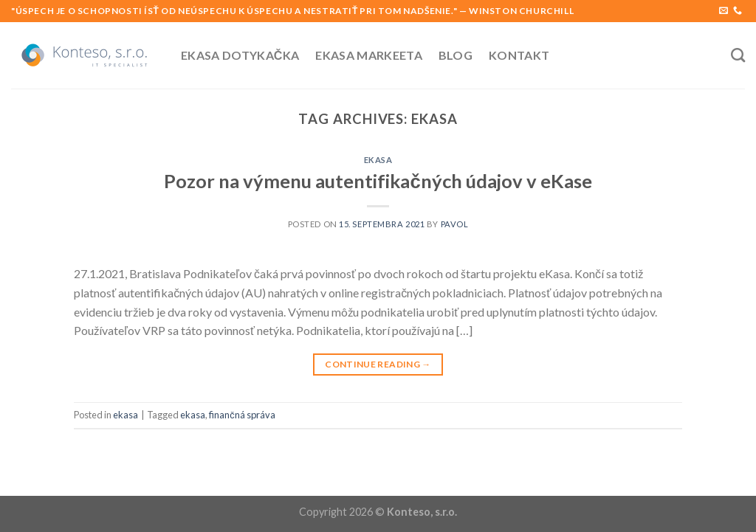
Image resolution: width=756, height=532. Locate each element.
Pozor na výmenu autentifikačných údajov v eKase (378, 181)
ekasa (378, 160)
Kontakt (519, 55)
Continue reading (378, 364)
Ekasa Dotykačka (240, 55)
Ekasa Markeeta (368, 55)
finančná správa (242, 415)
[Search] (738, 55)
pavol (455, 224)
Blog (456, 55)
